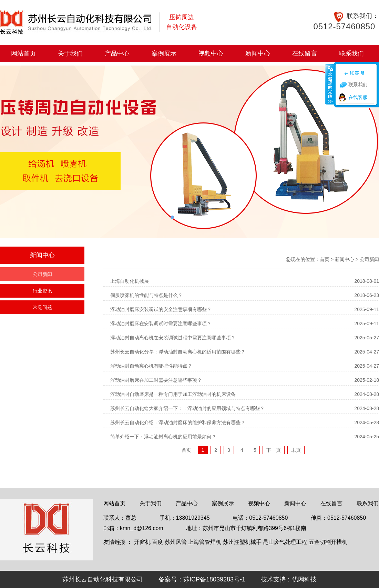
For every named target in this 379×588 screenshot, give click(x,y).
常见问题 (42, 307)
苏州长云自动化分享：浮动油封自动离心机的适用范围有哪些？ (178, 352)
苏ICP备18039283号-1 (214, 579)
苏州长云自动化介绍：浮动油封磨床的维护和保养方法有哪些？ (178, 422)
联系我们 (351, 53)
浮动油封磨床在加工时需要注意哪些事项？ (156, 380)
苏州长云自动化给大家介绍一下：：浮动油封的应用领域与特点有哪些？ (187, 408)
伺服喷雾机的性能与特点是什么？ (146, 295)
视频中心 (211, 53)
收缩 (330, 84)
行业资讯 (42, 291)
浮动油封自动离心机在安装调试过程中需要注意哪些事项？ (173, 338)
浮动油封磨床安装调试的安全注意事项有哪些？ (161, 309)
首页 (325, 259)
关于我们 (70, 53)
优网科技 (304, 579)
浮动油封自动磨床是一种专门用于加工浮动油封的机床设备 (173, 394)
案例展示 (164, 53)
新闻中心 (258, 53)
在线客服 (358, 97)
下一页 (274, 450)
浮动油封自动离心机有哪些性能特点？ (151, 366)
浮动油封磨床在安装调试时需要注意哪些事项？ (161, 323)
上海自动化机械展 (130, 281)
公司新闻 (42, 274)
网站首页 (23, 53)
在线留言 (305, 53)
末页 (296, 450)
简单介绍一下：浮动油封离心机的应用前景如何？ (163, 437)
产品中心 (117, 53)
